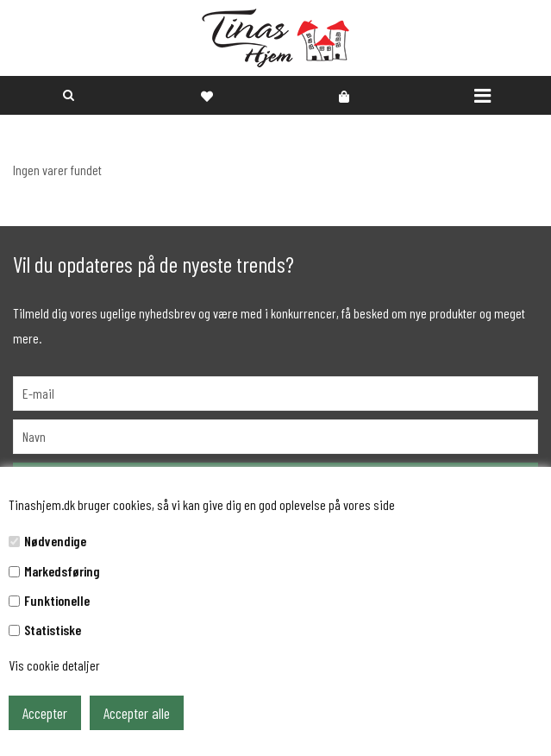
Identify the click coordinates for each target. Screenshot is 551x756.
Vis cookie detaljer (54, 665)
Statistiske (53, 630)
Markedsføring (62, 571)
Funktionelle (57, 600)
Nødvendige (55, 541)
